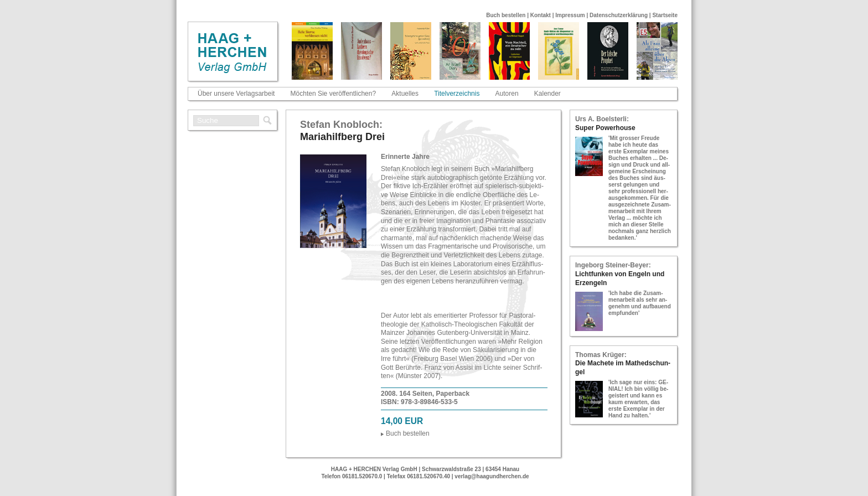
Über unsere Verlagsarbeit (236, 94)
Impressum (570, 15)
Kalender (547, 94)
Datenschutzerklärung (619, 15)
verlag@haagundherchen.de (492, 476)
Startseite (665, 15)
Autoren (507, 94)
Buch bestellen (506, 15)
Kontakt (541, 15)
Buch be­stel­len (408, 433)
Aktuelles (405, 94)
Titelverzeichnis (457, 94)
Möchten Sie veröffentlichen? (334, 94)
